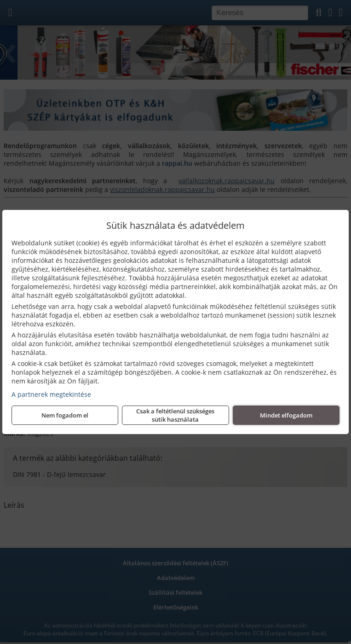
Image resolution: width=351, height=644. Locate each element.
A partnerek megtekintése (51, 394)
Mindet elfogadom (286, 415)
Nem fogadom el (65, 415)
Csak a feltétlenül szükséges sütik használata (175, 415)
